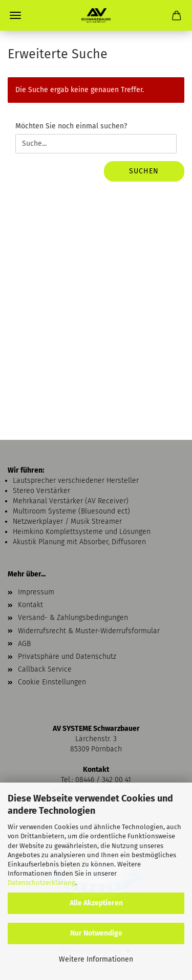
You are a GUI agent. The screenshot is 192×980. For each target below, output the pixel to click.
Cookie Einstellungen (52, 682)
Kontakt (30, 605)
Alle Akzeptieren (96, 903)
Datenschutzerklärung (41, 883)
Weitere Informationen (96, 959)
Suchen (144, 171)
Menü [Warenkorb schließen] (15, 15)
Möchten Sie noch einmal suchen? (71, 126)
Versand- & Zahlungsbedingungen (73, 618)
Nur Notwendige (96, 933)
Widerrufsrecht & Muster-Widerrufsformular (89, 631)
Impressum (36, 592)
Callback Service (45, 669)
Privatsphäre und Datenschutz (67, 656)
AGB (24, 644)
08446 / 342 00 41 (103, 780)
